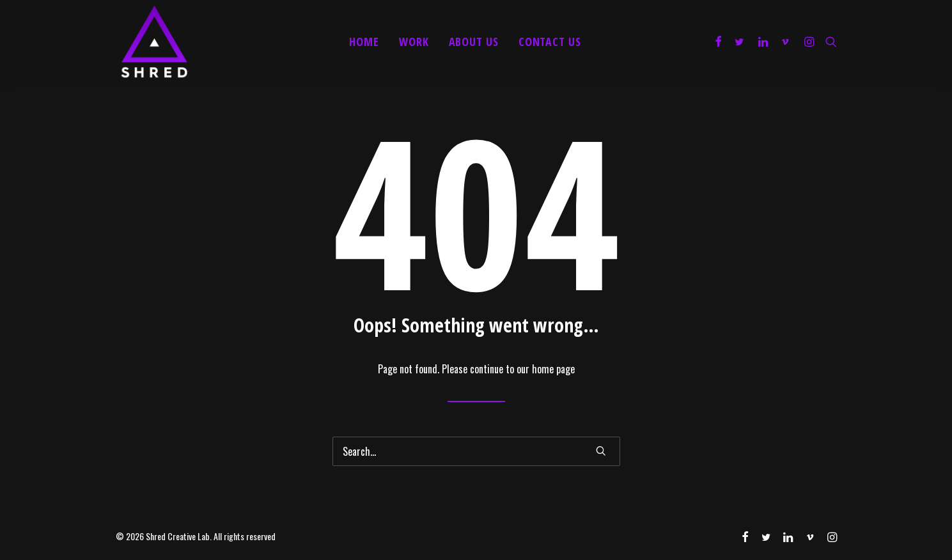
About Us (474, 42)
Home (364, 42)
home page (553, 369)
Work (414, 42)
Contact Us (550, 42)
